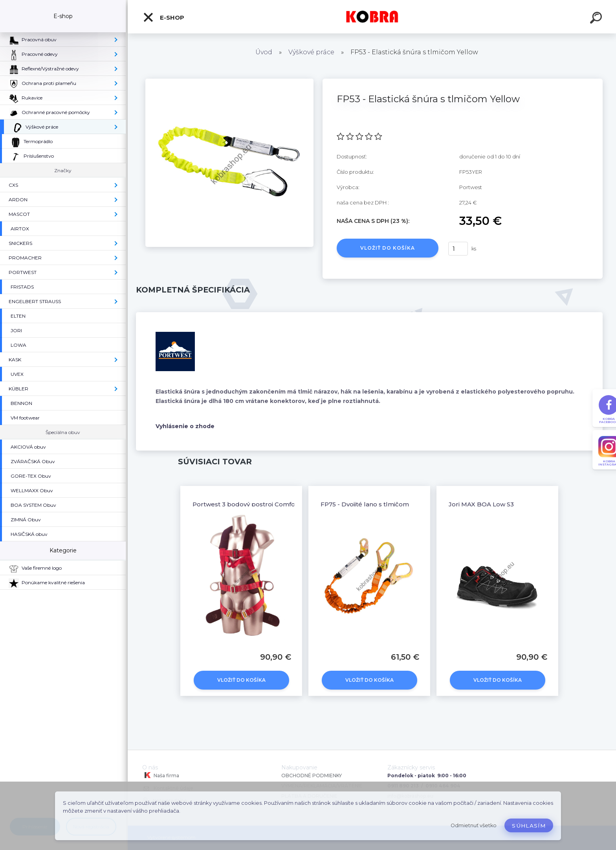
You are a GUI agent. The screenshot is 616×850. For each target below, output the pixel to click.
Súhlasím (529, 826)
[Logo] (372, 17)
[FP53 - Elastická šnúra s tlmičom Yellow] (229, 81)
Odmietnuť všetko (474, 825)
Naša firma (161, 775)
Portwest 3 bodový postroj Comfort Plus (254, 504)
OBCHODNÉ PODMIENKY (312, 775)
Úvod (264, 52)
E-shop (163, 17)
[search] (597, 19)
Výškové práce (311, 52)
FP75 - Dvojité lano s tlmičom (365, 504)
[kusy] (458, 249)
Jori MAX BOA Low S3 (481, 504)
